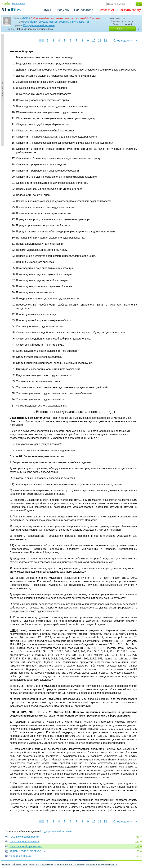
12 (105, 41)
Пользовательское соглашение (69, 864)
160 (137, 851)
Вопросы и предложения (41, 864)
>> (135, 41)
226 (137, 842)
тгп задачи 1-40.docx (20, 856)
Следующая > (123, 41)
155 (137, 856)
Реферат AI (106, 10)
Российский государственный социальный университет (56, 22)
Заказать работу (130, 10)
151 (137, 846)
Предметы (63, 10)
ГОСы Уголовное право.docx (24, 842)
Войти (7, 3)
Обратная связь (20, 864)
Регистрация (19, 3)
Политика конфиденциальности (102, 864)
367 (137, 837)
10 (94, 41)
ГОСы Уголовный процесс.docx (26, 846)
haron (27, 18)
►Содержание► (3, 90)
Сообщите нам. (93, 18)
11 (99, 41)
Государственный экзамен (39, 25)
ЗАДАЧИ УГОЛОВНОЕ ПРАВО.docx (28, 851)
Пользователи (84, 10)
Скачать (122, 29)
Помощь (6, 864)
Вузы (47, 10)
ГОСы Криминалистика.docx (24, 837)
